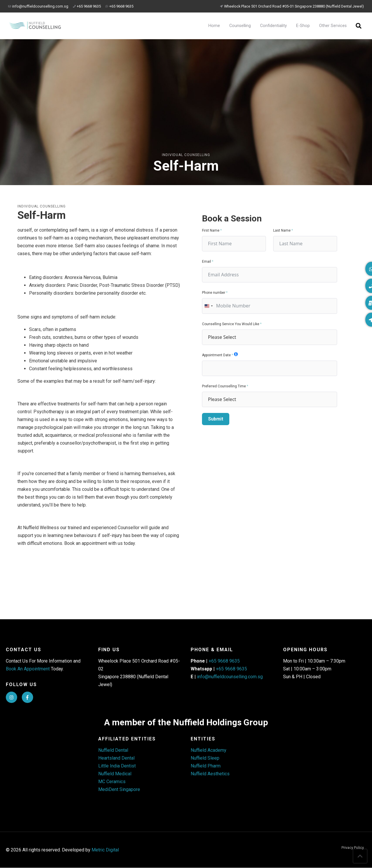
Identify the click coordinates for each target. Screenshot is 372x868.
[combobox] (208, 306)
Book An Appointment (28, 669)
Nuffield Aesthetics (210, 774)
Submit (216, 419)
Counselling (240, 26)
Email (206, 262)
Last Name (282, 230)
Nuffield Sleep (205, 758)
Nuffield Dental (113, 750)
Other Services (333, 26)
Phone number (214, 293)
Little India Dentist (117, 766)
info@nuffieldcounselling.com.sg (38, 6)
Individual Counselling (186, 155)
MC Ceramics (112, 782)
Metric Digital (105, 850)
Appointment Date (216, 355)
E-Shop (303, 26)
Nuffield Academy (209, 750)
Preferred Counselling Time (224, 386)
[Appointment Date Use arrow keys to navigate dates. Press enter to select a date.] (270, 368)
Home (214, 26)
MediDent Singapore (119, 790)
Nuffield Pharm (206, 766)
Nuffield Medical (115, 774)
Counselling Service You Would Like (231, 324)
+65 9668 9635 (87, 6)
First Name (211, 230)
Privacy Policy (353, 848)
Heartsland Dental (116, 758)
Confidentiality (273, 26)
